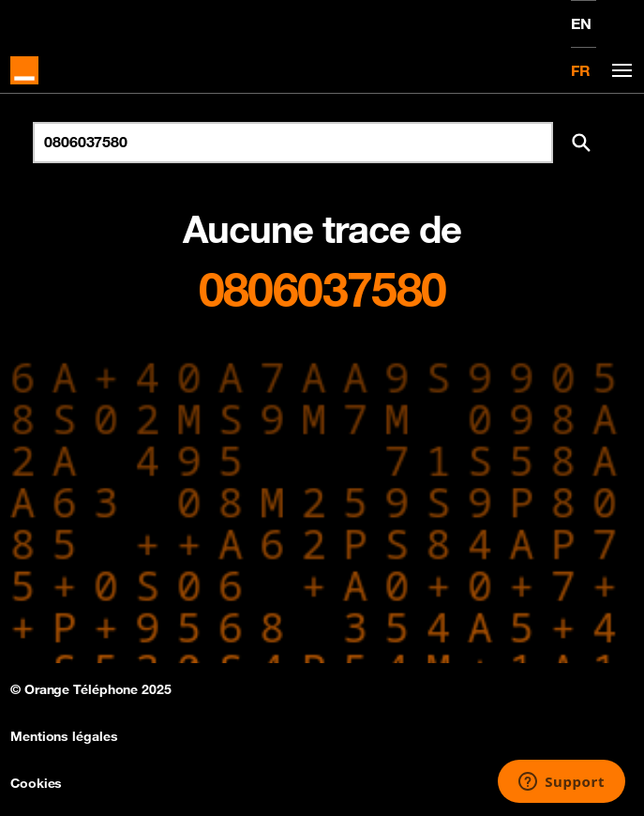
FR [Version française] (581, 70)
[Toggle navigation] (619, 71)
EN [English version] (581, 23)
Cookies (36, 783)
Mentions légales (64, 736)
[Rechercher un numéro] (293, 143)
